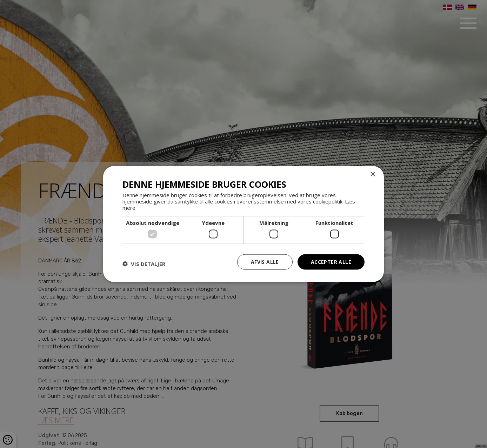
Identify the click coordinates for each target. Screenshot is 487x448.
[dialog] (243, 224)
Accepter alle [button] (331, 262)
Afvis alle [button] (265, 262)
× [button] (372, 174)
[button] (144, 263)
